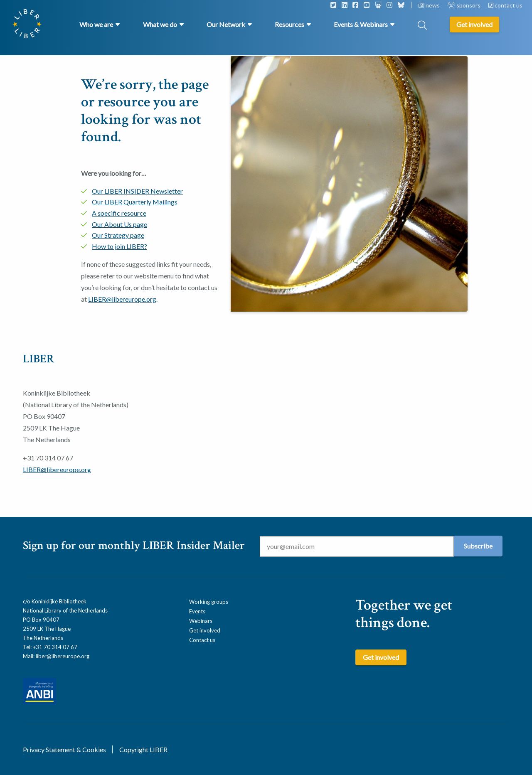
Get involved (205, 630)
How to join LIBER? (119, 246)
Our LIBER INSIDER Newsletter (137, 191)
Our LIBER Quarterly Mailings (135, 202)
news (430, 5)
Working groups (209, 602)
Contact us (202, 640)
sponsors (465, 5)
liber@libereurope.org (63, 656)
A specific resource (119, 213)
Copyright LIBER (143, 749)
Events (197, 611)
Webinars (201, 621)
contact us (505, 5)
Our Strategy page (118, 235)
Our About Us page (119, 224)
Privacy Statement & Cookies (64, 749)
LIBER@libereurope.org (122, 299)
